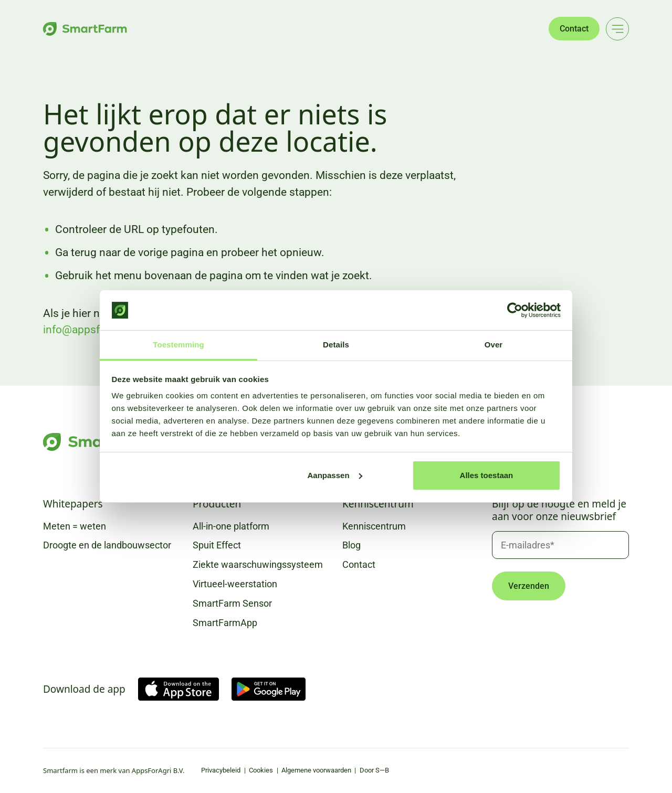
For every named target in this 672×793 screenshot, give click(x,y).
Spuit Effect (217, 545)
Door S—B (374, 770)
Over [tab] (494, 345)
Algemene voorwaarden (316, 770)
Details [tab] (336, 345)
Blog (351, 545)
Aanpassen (335, 475)
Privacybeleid (221, 770)
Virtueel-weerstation (235, 584)
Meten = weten (75, 526)
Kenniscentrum (374, 526)
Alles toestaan (487, 475)
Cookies (261, 770)
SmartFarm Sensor (232, 603)
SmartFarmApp (225, 623)
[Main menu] (617, 29)
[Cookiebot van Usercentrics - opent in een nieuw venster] (515, 310)
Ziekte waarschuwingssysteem (258, 564)
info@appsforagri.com (98, 330)
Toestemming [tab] (178, 345)
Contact (574, 29)
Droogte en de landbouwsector (107, 545)
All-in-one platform (231, 526)
